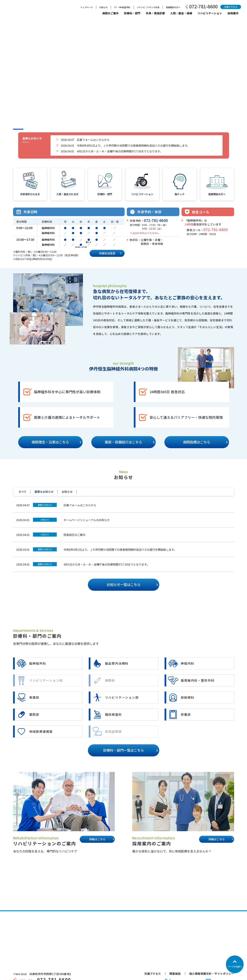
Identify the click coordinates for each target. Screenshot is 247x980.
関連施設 (175, 974)
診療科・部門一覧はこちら (124, 750)
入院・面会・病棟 (181, 13)
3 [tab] (45, 129)
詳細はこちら (97, 839)
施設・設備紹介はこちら (123, 442)
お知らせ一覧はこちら (124, 585)
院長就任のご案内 (74, 535)
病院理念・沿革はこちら (50, 442)
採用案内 (233, 13)
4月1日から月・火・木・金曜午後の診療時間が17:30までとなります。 (106, 564)
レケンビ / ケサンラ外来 (148, 7)
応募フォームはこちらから (80, 505)
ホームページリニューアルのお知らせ (87, 520)
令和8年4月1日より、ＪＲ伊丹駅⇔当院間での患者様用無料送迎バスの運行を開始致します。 (120, 550)
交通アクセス (231, 7)
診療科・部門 (132, 13)
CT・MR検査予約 (122, 7)
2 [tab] (32, 129)
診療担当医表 (107, 253)
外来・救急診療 (155, 13)
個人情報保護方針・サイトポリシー (212, 974)
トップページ (87, 7)
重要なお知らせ (45, 505)
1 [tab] (18, 129)
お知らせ (103, 7)
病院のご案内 (110, 13)
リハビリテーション (210, 13)
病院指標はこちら (197, 442)
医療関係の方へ (173, 7)
